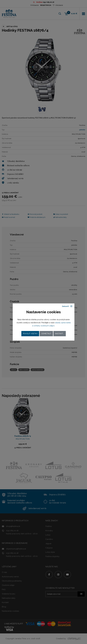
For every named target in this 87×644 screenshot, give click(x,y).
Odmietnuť (46, 334)
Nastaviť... (60, 334)
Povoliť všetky (30, 334)
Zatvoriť (67, 306)
